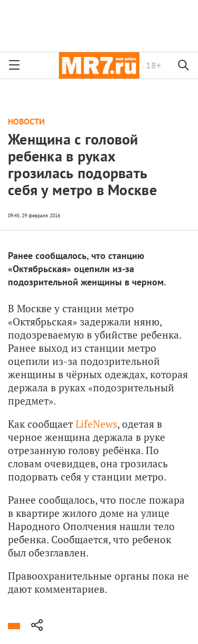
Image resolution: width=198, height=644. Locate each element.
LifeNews (95, 424)
